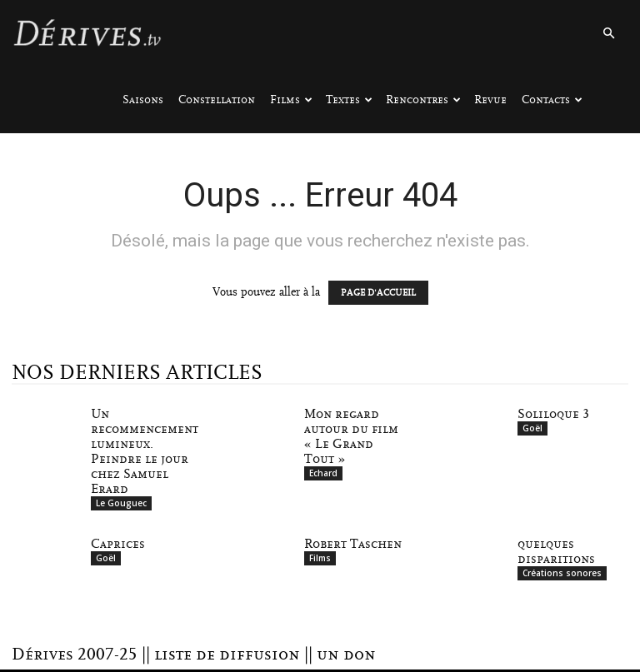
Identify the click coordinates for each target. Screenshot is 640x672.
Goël (532, 428)
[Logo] (87, 33)
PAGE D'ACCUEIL (378, 293)
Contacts (552, 100)
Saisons (143, 100)
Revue (490, 100)
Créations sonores (562, 573)
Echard (323, 473)
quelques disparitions (556, 551)
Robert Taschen (353, 544)
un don (346, 655)
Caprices (118, 544)
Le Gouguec (121, 503)
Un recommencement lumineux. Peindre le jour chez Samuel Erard (145, 451)
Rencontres (423, 100)
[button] (608, 34)
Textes (349, 100)
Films (291, 100)
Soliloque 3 (553, 414)
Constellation (217, 100)
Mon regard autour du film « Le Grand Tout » (351, 436)
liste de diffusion (227, 655)
